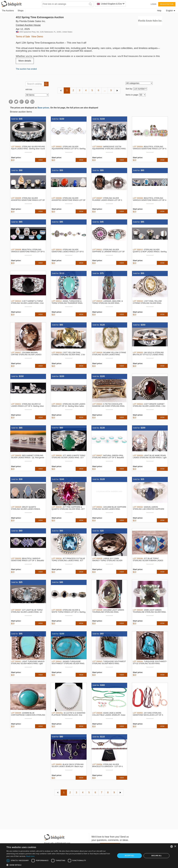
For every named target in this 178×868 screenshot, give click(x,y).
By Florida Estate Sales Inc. (31, 21)
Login (153, 4)
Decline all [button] (157, 856)
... (105, 90)
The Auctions (8, 11)
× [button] (175, 846)
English (171, 11)
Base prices (43, 108)
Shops (21, 11)
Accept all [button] (129, 856)
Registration (167, 4)
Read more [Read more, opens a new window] (30, 856)
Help (159, 11)
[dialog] (89, 856)
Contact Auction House (28, 25)
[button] (60, 865)
